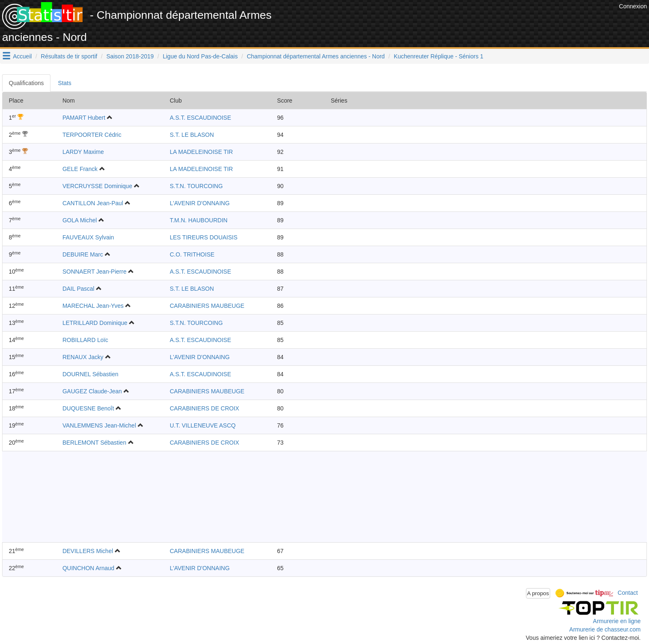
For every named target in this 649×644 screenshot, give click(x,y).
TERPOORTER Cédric (92, 135)
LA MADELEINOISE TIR (201, 152)
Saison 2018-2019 (130, 56)
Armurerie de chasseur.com (605, 629)
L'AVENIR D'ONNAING (200, 203)
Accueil (22, 56)
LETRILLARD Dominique (95, 323)
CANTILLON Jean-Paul (93, 203)
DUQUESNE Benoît (88, 408)
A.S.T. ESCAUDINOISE (200, 118)
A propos (538, 593)
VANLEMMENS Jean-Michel (99, 425)
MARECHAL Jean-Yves (93, 306)
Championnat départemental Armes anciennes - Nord (316, 56)
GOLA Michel (80, 220)
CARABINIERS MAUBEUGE (207, 306)
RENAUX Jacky (83, 357)
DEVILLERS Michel (88, 551)
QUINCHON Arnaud (88, 568)
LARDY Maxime (83, 152)
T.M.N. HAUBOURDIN (199, 220)
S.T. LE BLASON (192, 135)
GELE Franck (80, 169)
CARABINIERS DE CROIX (204, 408)
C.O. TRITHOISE (192, 254)
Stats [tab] (65, 83)
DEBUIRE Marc (83, 254)
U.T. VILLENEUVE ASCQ (203, 425)
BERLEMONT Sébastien (94, 443)
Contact (628, 593)
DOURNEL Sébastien (91, 374)
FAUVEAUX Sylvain (88, 237)
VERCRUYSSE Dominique (97, 186)
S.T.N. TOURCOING (196, 186)
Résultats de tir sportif (69, 56)
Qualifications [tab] (26, 83)
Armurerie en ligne (617, 621)
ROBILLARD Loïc (86, 340)
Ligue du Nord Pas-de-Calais (200, 56)
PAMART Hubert (84, 118)
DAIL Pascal (79, 289)
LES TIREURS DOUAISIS (204, 237)
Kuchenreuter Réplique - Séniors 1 (439, 56)
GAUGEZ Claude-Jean (92, 391)
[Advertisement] (465, 21)
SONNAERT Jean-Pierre (95, 272)
